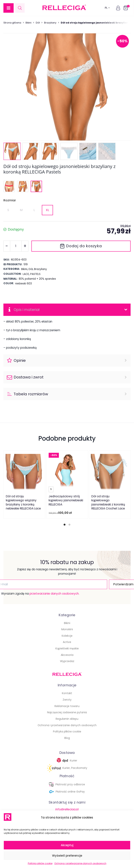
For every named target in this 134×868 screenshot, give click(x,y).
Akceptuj (67, 845)
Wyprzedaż (67, 662)
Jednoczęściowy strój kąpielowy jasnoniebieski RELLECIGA (66, 501)
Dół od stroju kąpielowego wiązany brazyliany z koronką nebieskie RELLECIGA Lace (23, 503)
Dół (38, 23)
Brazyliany (50, 23)
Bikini (28, 23)
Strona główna (12, 23)
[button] (9, 8)
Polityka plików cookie (40, 863)
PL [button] (107, 8)
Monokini (67, 629)
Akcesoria (67, 655)
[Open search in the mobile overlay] (20, 8)
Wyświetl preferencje (67, 856)
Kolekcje (67, 636)
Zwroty (67, 700)
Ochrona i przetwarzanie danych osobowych (80, 863)
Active (67, 642)
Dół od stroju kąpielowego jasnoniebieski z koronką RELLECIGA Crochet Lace (108, 503)
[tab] (65, 525)
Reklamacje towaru (67, 706)
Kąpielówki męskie (67, 649)
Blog (67, 738)
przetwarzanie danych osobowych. (53, 594)
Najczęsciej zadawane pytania (67, 713)
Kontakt (67, 693)
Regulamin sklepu (67, 719)
